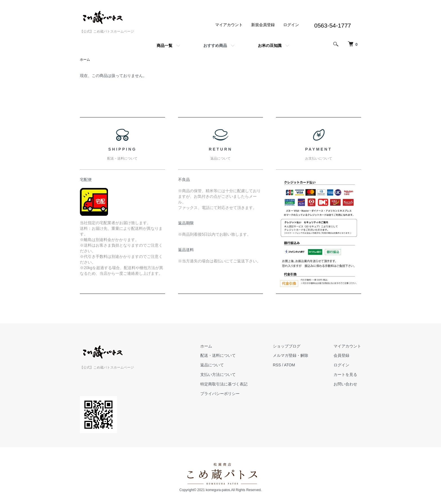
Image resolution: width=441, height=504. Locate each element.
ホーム (85, 60)
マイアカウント (229, 25)
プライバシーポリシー (220, 394)
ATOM (290, 365)
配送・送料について (218, 355)
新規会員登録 (263, 25)
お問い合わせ (345, 384)
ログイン (291, 25)
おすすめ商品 (215, 46)
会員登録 (341, 355)
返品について (212, 365)
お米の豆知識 (270, 46)
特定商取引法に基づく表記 (224, 384)
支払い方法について (218, 374)
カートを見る (345, 374)
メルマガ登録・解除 (291, 355)
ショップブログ (287, 346)
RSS (277, 365)
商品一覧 (165, 46)
